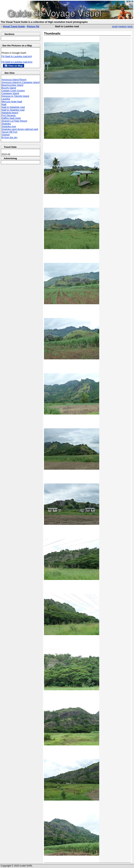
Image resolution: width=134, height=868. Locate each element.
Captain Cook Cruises (13, 91)
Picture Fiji (33, 26)
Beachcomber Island (12, 85)
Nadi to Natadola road (13, 107)
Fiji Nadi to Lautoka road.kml (17, 56)
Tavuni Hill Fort (9, 132)
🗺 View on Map (14, 66)
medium (122, 26)
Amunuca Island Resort (14, 80)
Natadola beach (10, 113)
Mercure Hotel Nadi (12, 102)
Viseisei (6, 135)
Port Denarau (9, 115)
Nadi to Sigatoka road (13, 110)
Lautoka (6, 99)
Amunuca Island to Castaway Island (21, 82)
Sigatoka (6, 124)
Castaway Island (10, 93)
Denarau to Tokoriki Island (15, 96)
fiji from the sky (9, 137)
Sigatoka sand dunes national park (20, 129)
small (115, 26)
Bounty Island (9, 88)
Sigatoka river (9, 126)
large (130, 26)
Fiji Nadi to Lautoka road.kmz (17, 62)
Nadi (4, 104)
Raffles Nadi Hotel (11, 118)
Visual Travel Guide (14, 26)
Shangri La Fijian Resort (14, 121)
